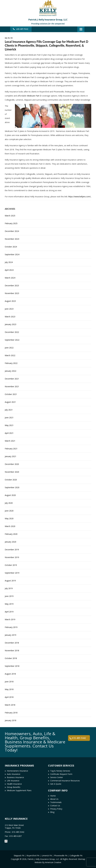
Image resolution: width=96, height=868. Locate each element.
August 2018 (10, 674)
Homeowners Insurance (17, 771)
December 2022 (12, 332)
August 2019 (10, 581)
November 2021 (12, 386)
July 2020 (9, 503)
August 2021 (10, 402)
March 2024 (10, 278)
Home (53, 796)
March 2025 (10, 216)
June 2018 (9, 682)
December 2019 (12, 550)
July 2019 (9, 588)
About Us (54, 799)
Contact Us (55, 806)
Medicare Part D (34, 96)
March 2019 (10, 619)
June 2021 (9, 418)
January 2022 (10, 371)
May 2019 (9, 604)
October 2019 (11, 565)
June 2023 (9, 309)
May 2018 (9, 689)
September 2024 (12, 254)
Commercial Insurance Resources (65, 781)
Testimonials (56, 802)
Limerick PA (47, 856)
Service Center (57, 777)
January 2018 (10, 720)
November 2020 (12, 472)
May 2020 (9, 518)
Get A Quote (56, 784)
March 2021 (10, 441)
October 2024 (11, 247)
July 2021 (9, 410)
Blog (52, 812)
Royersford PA (33, 856)
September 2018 (12, 666)
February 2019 (11, 627)
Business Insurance (15, 777)
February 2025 (11, 223)
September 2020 (12, 487)
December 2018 (12, 643)
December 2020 (12, 464)
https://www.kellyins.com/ (79, 197)
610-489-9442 (22, 29)
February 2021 (11, 449)
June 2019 (9, 596)
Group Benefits (14, 787)
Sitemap (81, 859)
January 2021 (10, 456)
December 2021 (12, 379)
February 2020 (11, 534)
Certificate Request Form (61, 774)
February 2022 (11, 363)
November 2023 (12, 293)
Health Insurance (14, 784)
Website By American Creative (48, 862)
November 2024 (12, 239)
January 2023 (10, 324)
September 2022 (12, 340)
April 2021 (9, 433)
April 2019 (9, 612)
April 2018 (9, 697)
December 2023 (12, 285)
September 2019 (12, 573)
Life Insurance (13, 781)
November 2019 (12, 557)
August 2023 (10, 301)
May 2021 (9, 425)
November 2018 (12, 650)
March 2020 (10, 526)
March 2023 (10, 317)
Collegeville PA (76, 856)
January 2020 (10, 542)
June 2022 (9, 348)
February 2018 (11, 713)
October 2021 (11, 394)
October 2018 (11, 658)
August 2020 (10, 495)
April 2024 (9, 270)
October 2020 (11, 480)
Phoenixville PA (61, 856)
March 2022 (10, 355)
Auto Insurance (14, 774)
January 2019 (10, 635)
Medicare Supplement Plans (19, 790)
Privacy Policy (56, 809)
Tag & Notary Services (60, 771)
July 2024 (9, 262)
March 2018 (10, 705)
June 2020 (9, 511)
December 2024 (12, 231)
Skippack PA (19, 856)
